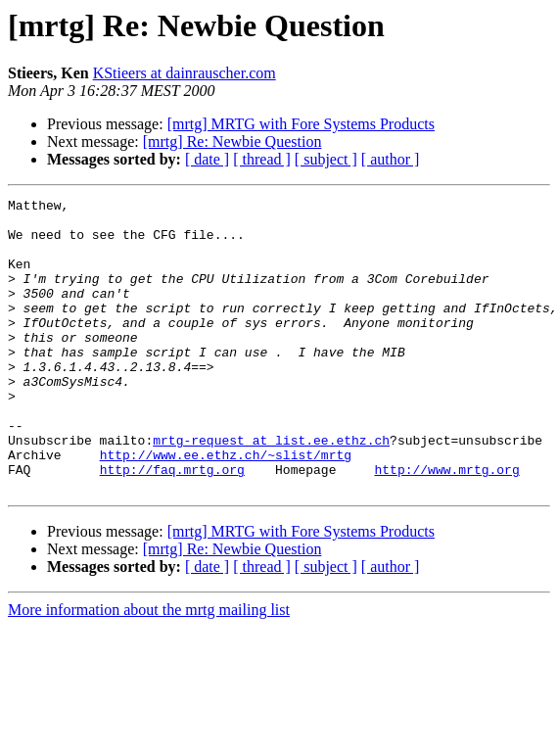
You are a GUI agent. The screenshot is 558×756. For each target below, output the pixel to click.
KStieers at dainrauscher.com (185, 73)
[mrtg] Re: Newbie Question (232, 142)
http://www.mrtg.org (446, 525)
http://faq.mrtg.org (172, 525)
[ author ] (391, 159)
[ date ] (207, 159)
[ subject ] (326, 159)
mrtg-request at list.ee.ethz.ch (271, 490)
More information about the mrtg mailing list (149, 668)
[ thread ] (262, 159)
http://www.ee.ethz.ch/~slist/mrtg (226, 507)
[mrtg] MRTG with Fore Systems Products (301, 124)
